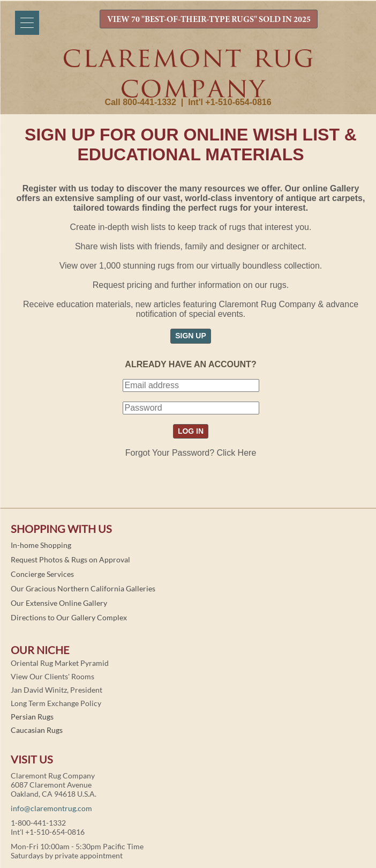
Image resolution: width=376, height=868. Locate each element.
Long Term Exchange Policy (56, 703)
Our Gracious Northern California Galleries (83, 588)
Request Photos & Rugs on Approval (70, 559)
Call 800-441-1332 (140, 102)
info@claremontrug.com (51, 808)
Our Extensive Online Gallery (59, 603)
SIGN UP (191, 336)
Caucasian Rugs (37, 730)
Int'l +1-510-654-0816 (230, 102)
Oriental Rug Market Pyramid (60, 663)
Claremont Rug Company (188, 73)
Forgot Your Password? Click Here (191, 453)
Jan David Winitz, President (57, 690)
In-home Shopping (41, 545)
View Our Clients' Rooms (52, 676)
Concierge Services (42, 574)
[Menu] (27, 23)
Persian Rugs (32, 717)
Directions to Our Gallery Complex (69, 617)
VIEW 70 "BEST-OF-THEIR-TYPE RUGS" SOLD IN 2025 (209, 20)
